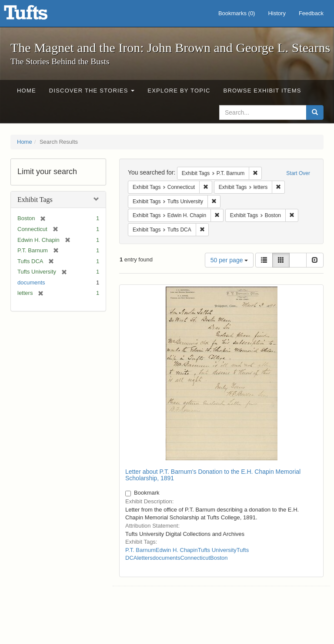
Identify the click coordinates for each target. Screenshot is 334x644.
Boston (219, 558)
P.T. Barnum (140, 550)
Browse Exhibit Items (262, 91)
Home (27, 91)
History (277, 13)
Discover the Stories (92, 91)
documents (31, 282)
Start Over (298, 173)
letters (145, 558)
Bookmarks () (237, 13)
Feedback (311, 13)
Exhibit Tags (35, 200)
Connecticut (195, 558)
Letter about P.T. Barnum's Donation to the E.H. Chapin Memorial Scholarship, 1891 (213, 475)
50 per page (229, 260)
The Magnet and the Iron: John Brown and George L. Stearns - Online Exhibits (37, 15)
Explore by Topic (179, 91)
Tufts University (217, 550)
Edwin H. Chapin (177, 550)
